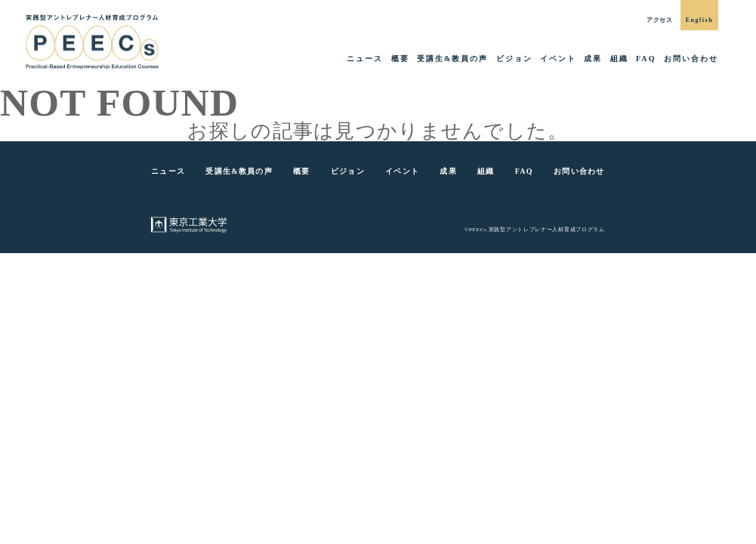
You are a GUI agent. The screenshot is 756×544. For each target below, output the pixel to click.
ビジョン (514, 59)
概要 (400, 59)
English (699, 20)
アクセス (660, 20)
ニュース (365, 59)
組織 (619, 59)
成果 (593, 59)
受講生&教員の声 (453, 59)
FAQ (646, 59)
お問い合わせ (691, 59)
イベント (558, 59)
